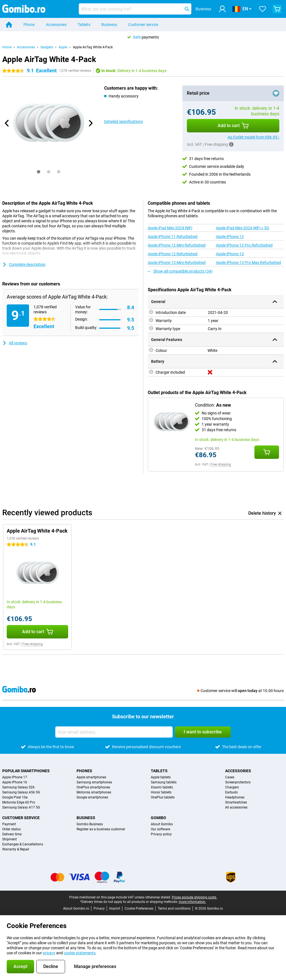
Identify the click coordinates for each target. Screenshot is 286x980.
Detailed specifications (124, 121)
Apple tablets (161, 777)
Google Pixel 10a (15, 797)
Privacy (99, 909)
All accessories (236, 807)
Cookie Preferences (139, 909)
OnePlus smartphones (93, 787)
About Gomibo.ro (76, 909)
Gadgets (47, 47)
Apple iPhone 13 (230, 254)
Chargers (232, 787)
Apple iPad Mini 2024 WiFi (170, 228)
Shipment (9, 839)
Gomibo (159, 818)
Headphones (235, 797)
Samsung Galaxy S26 (18, 787)
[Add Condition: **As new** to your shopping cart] (267, 452)
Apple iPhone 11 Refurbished (173, 237)
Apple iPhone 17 (15, 777)
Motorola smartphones (94, 792)
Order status (11, 829)
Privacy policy (161, 834)
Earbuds (231, 792)
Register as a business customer (101, 829)
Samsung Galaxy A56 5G (21, 792)
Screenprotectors (238, 782)
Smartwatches (236, 802)
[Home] (9, 25)
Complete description (24, 264)
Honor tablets (161, 792)
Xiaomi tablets (162, 787)
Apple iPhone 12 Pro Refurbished (244, 245)
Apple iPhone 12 (230, 237)
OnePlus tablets (163, 797)
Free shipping (221, 464)
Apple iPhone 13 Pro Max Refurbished (248, 263)
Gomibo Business (90, 824)
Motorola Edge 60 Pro (19, 802)
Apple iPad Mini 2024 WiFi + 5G (243, 228)
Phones (84, 771)
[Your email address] (114, 732)
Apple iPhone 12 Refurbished (173, 254)
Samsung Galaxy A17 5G (21, 807)
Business (109, 25)
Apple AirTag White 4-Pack (93, 47)
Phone (29, 25)
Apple (63, 47)
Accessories (56, 25)
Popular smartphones (26, 771)
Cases (230, 777)
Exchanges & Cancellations (23, 844)
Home (7, 47)
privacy (49, 953)
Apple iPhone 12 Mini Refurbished (177, 245)
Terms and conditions (174, 909)
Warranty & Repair (16, 849)
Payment (9, 824)
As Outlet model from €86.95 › (253, 137)
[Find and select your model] (135, 9)
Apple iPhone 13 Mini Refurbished (177, 263)
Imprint (115, 909)
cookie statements (80, 953)
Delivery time (12, 834)
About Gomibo (162, 824)
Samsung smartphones (94, 782)
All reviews (15, 343)
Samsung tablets (164, 782)
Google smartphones (92, 797)
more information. (192, 902)
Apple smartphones (91, 777)
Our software (160, 829)
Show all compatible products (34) (180, 271)
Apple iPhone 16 (15, 782)
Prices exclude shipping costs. (194, 897)
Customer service (143, 25)
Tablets (84, 25)
